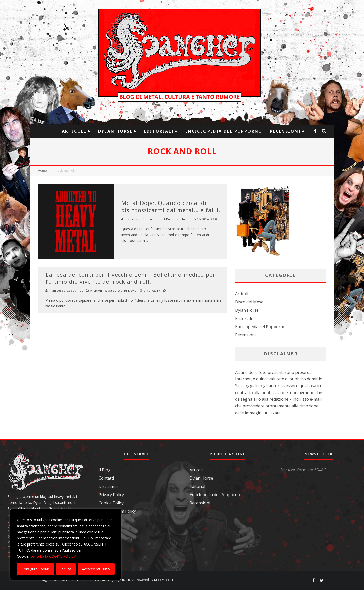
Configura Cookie (36, 569)
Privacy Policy (111, 495)
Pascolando (176, 219)
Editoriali (159, 131)
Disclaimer (108, 486)
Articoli (74, 131)
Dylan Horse (115, 131)
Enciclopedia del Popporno (224, 131)
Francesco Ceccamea (140, 219)
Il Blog (105, 470)
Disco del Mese (249, 302)
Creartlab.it (164, 580)
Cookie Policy (111, 503)
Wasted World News (121, 291)
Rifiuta (66, 569)
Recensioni (285, 131)
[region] (66, 544)
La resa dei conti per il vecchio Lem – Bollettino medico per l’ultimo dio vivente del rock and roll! (130, 278)
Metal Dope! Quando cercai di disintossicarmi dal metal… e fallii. (171, 206)
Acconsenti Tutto (96, 569)
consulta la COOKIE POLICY (53, 556)
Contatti (106, 478)
